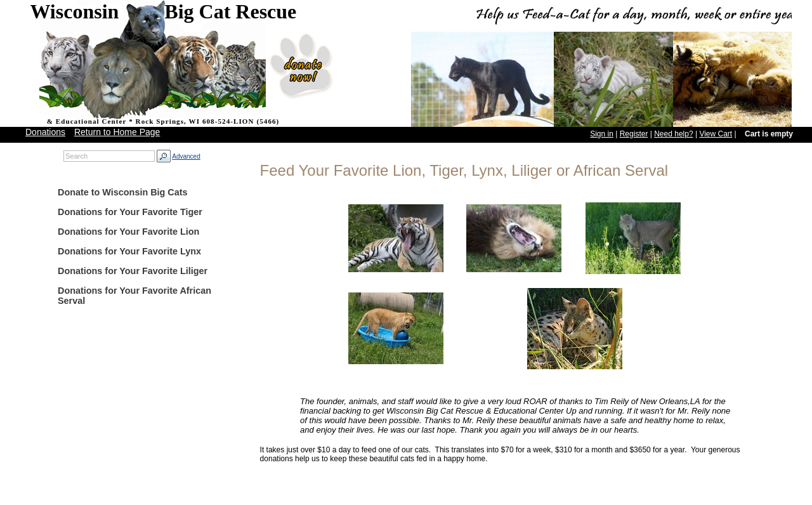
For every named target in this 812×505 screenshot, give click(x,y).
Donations (45, 132)
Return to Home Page (117, 132)
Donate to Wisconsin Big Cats (123, 192)
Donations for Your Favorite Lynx (129, 251)
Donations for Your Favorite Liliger (133, 271)
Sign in (602, 134)
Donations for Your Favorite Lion (128, 232)
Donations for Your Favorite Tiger (130, 212)
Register (634, 134)
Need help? (673, 134)
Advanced (186, 156)
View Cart (716, 134)
